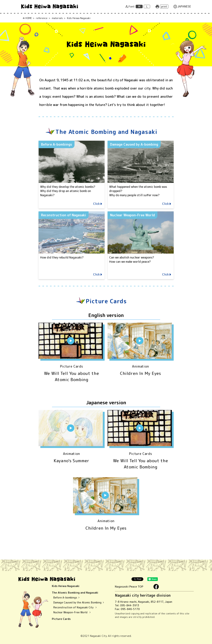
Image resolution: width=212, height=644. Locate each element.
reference (42, 18)
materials (57, 18)
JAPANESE (184, 6)
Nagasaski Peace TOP (131, 587)
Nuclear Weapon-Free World (71, 612)
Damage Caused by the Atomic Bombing (77, 602)
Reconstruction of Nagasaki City (74, 607)
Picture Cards (61, 619)
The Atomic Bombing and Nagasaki (75, 593)
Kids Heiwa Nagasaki (66, 586)
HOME (29, 18)
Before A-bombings (65, 598)
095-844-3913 (130, 605)
